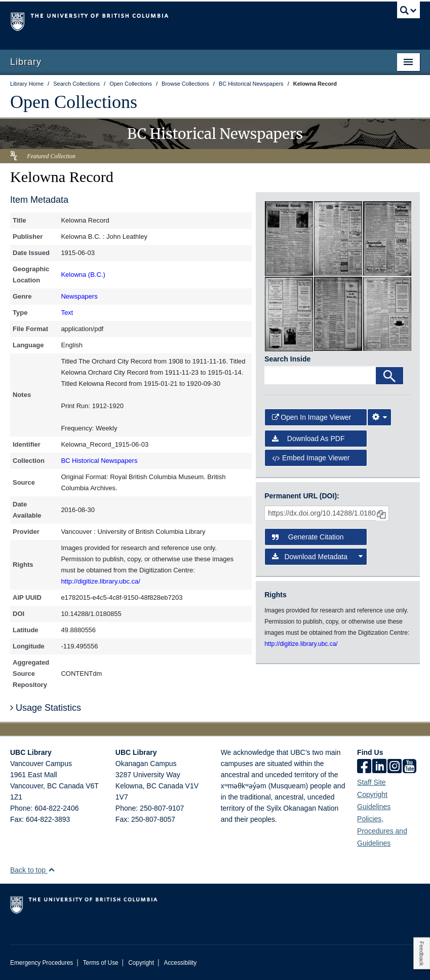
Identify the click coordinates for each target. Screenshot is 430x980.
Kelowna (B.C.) (83, 275)
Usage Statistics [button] (46, 708)
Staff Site (372, 782)
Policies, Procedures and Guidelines (382, 831)
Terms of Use (101, 963)
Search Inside (287, 359)
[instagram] (395, 767)
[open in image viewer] (289, 238)
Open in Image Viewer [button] (311, 417)
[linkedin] (379, 767)
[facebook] (364, 767)
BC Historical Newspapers (99, 461)
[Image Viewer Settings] (379, 417)
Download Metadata (317, 557)
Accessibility (180, 963)
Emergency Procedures (42, 963)
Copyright (141, 963)
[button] (51, 870)
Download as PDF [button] (308, 439)
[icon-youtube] (409, 767)
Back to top (33, 870)
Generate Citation (308, 537)
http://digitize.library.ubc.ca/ (101, 581)
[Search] (389, 376)
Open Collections (74, 102)
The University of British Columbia (184, 21)
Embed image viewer (311, 458)
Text (67, 313)
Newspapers (79, 296)
